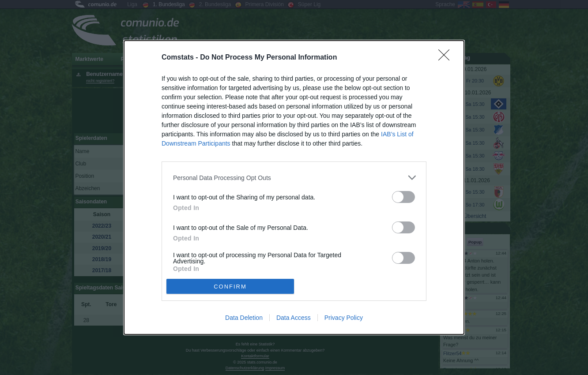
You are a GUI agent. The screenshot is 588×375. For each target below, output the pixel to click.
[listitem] (294, 178)
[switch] (403, 197)
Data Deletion (244, 318)
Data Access (294, 318)
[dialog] (294, 187)
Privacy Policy (344, 318)
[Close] (447, 58)
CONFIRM (230, 286)
